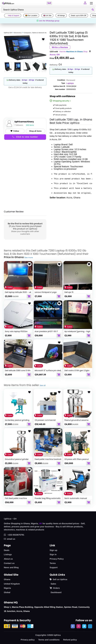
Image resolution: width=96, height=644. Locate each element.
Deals (7, 550)
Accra (52, 55)
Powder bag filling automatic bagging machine (48, 499)
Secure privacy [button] (60, 115)
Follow (15, 131)
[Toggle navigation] (91, 3)
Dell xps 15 (69, 292)
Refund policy (70, 640)
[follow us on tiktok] (90, 626)
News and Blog (11, 568)
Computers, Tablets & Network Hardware (37, 33)
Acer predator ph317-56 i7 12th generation (46, 332)
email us (10, 539)
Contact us (9, 563)
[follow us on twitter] (84, 626)
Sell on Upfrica (58, 579)
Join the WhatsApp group (48, 21)
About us (8, 559)
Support (54, 568)
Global (7, 593)
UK (41, 524)
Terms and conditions (49, 640)
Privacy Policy (57, 559)
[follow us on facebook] (73, 626)
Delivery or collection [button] (62, 112)
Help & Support (13, 15)
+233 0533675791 (14, 535)
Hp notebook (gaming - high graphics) (77, 332)
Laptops (70, 83)
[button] (85, 3)
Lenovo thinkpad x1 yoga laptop (46, 293)
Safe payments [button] (60, 105)
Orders (55, 588)
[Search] (48, 10)
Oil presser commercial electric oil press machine (46, 421)
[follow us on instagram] (78, 626)
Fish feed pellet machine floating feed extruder (16, 499)
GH (58, 55)
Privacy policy (28, 640)
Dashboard (56, 593)
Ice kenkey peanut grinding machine (17, 421)
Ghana (7, 580)
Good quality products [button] (62, 108)
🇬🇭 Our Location (31, 15)
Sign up (53, 550)
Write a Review (60, 47)
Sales (53, 584)
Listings (8, 555)
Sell (49, 3)
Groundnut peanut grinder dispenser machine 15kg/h (17, 460)
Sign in (53, 555)
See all (43, 385)
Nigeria (7, 588)
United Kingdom (12, 584)
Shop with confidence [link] (62, 97)
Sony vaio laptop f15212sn (16, 331)
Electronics (18, 33)
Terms (53, 563)
